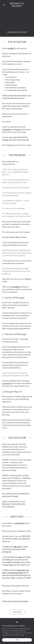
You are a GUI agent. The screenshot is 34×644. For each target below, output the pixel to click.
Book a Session (17, 612)
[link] (17, 5)
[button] (4, 5)
